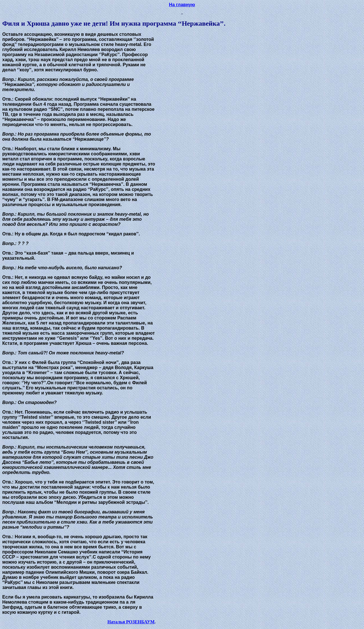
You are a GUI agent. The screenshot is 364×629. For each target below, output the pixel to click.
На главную (182, 5)
